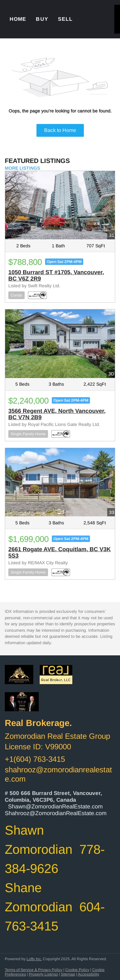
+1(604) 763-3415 (35, 759)
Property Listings (43, 974)
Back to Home (60, 130)
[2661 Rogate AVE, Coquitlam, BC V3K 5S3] (60, 482)
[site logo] (22, 679)
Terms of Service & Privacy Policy (34, 970)
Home (18, 19)
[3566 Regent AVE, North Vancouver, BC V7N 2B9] (60, 343)
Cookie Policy (77, 970)
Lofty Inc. (34, 959)
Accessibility (88, 974)
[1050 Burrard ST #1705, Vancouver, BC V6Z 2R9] (60, 205)
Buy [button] (42, 19)
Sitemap (68, 974)
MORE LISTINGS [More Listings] (22, 168)
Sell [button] (65, 19)
